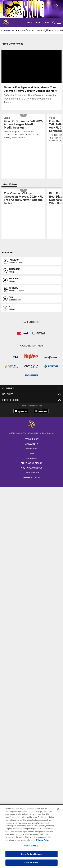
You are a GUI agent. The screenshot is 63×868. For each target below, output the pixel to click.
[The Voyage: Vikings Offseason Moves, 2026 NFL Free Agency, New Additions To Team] (23, 202)
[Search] (54, 22)
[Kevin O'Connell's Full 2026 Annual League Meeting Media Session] (23, 132)
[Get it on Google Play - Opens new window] (41, 416)
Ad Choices (31, 462)
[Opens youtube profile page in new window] (31, 293)
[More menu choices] (59, 22)
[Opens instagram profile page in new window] (31, 274)
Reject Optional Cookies (31, 854)
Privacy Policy (32, 443)
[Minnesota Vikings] (32, 428)
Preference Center (32, 481)
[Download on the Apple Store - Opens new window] (21, 415)
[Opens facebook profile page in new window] (31, 265)
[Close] (58, 809)
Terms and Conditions (32, 467)
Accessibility (32, 447)
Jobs (32, 457)
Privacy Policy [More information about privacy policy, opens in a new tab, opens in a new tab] (43, 840)
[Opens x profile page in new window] (31, 311)
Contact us (32, 452)
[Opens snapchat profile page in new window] (31, 283)
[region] (31, 836)
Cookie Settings (32, 476)
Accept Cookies (31, 862)
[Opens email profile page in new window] (31, 302)
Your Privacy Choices (31, 471)
